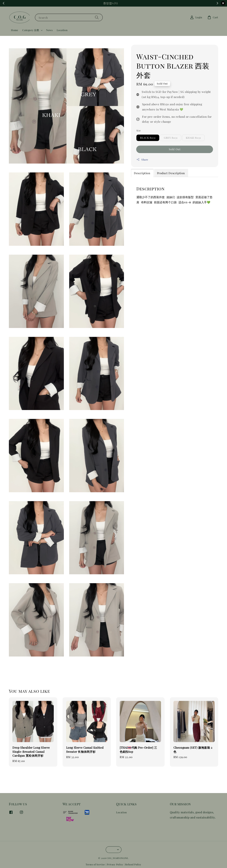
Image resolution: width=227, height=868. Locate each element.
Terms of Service (95, 864)
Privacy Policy (115, 864)
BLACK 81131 (148, 138)
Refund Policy (133, 864)
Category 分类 (31, 30)
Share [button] (142, 160)
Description (142, 173)
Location (62, 30)
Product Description (171, 173)
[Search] (97, 17)
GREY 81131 (171, 138)
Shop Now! (133, 3)
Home (15, 30)
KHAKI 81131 (193, 138)
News (49, 30)
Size (139, 130)
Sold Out (175, 149)
